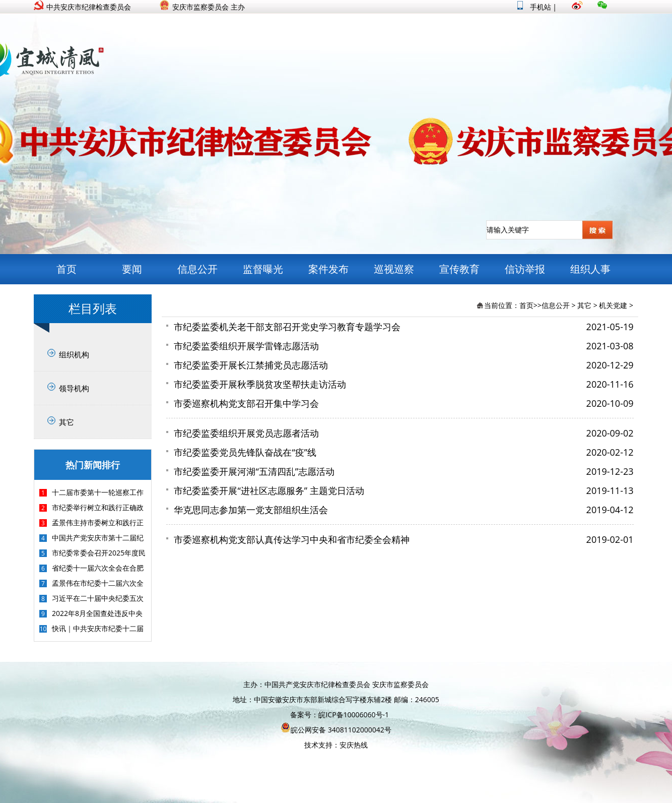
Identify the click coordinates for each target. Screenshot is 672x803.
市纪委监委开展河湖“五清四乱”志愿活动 (254, 471)
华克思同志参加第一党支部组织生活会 (251, 510)
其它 (66, 422)
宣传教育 (459, 269)
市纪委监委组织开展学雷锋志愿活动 (246, 346)
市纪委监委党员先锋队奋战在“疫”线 (245, 452)
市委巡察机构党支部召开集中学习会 (246, 403)
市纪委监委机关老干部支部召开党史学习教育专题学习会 (287, 327)
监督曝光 (263, 269)
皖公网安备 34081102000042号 (336, 730)
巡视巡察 (394, 269)
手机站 (534, 7)
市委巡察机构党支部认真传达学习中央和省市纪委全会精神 (292, 539)
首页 (66, 269)
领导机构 (74, 388)
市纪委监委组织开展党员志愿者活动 (246, 433)
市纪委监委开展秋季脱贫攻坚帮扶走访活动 (260, 384)
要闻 (132, 269)
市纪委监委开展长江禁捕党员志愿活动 (251, 365)
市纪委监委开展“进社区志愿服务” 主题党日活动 (269, 490)
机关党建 (613, 305)
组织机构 (74, 354)
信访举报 (525, 269)
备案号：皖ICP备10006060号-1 (340, 715)
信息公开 (197, 269)
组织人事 (590, 269)
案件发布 (328, 269)
